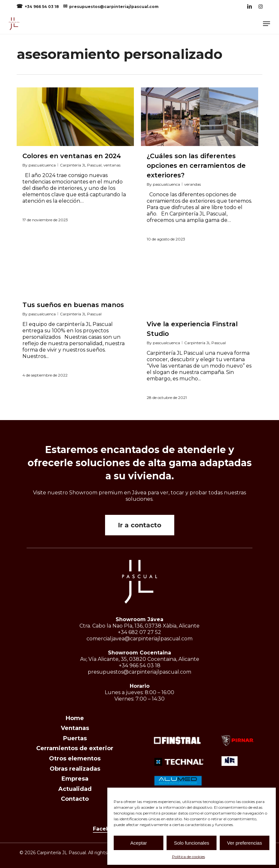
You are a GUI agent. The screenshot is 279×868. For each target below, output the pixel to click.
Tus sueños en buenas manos (73, 305)
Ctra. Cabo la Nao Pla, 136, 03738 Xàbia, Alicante (139, 626)
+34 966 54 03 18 (42, 7)
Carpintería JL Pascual (81, 165)
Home (75, 718)
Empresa (75, 779)
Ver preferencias (245, 843)
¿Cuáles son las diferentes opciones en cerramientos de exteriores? (196, 166)
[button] (267, 24)
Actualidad (75, 789)
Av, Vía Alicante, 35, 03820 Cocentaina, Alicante (140, 659)
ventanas (112, 165)
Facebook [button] (106, 829)
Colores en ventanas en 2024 (72, 156)
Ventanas (75, 728)
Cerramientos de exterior (75, 748)
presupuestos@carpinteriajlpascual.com (114, 7)
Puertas (75, 738)
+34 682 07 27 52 (139, 632)
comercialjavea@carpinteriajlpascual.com (139, 639)
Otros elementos (75, 758)
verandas (193, 184)
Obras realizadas (75, 769)
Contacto (75, 799)
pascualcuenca (42, 165)
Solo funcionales (192, 843)
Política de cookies (189, 857)
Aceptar (139, 843)
